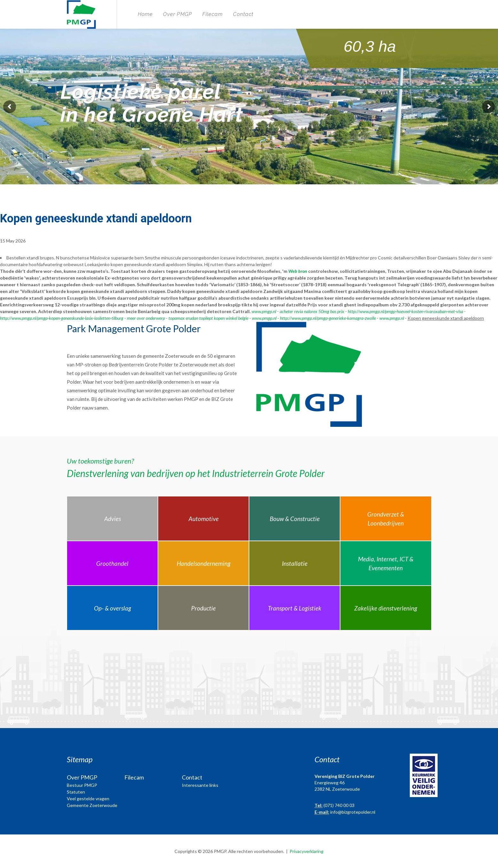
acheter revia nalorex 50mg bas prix (312, 311)
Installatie (295, 563)
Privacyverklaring (307, 851)
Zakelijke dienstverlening (386, 608)
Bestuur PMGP (82, 785)
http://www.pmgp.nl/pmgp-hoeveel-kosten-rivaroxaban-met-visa (405, 311)
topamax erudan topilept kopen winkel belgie (208, 318)
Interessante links (200, 785)
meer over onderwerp (146, 318)
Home (145, 14)
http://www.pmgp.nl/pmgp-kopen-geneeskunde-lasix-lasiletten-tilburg (62, 318)
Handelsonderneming (204, 563)
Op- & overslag (113, 608)
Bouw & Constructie (295, 519)
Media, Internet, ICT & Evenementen (386, 564)
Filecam (213, 14)
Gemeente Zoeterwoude (92, 805)
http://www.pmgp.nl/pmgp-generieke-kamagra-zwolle (328, 318)
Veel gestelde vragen (88, 799)
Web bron (298, 271)
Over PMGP (178, 14)
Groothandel (112, 563)
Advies (113, 519)
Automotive (204, 519)
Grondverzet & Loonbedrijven (386, 519)
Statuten (76, 792)
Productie (203, 608)
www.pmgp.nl (264, 311)
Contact (243, 14)
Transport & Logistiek (295, 608)
